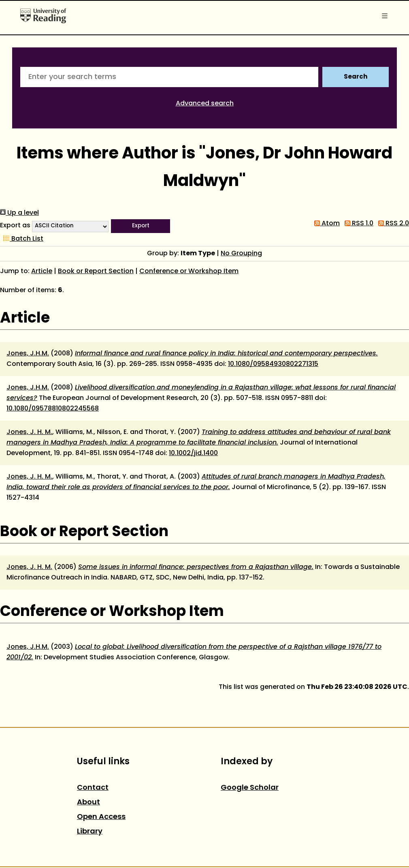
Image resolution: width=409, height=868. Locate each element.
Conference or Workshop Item (189, 272)
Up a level (19, 213)
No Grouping (241, 254)
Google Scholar (250, 788)
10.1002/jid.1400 (193, 453)
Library (90, 832)
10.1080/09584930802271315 (273, 364)
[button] (141, 226)
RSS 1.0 (357, 224)
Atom (325, 224)
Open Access (101, 817)
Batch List (22, 239)
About (88, 803)
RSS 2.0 (392, 224)
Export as (15, 226)
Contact (93, 788)
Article (42, 272)
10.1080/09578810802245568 (53, 409)
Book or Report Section (96, 272)
